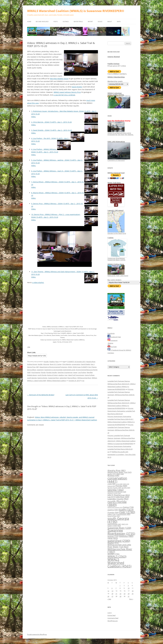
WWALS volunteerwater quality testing (116, 94)
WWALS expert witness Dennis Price (67, 92)
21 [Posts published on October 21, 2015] (116, 594)
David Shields (77, 87)
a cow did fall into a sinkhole (64, 95)
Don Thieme (92, 367)
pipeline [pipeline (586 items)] (113, 510)
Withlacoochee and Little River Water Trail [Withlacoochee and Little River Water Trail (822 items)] (119, 546)
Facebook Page (114, 337)
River (57, 362)
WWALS (94, 378)
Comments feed (113, 618)
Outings (66, 22)
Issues (100, 22)
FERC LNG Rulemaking (116, 142)
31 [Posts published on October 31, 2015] (129, 596)
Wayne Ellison (72, 378)
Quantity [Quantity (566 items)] (113, 512)
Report (90, 22)
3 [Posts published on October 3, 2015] (128, 585)
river (66, 375)
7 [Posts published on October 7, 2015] (116, 588)
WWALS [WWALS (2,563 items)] (117, 556)
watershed (63, 378)
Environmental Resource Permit (87, 370)
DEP (37, 367)
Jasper (75, 372)
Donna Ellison (32, 370)
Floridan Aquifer (52, 372)
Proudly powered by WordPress (37, 634)
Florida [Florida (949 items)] (121, 486)
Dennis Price (31, 367)
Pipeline (52, 362)
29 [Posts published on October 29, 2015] (120, 596)
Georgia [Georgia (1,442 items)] (116, 490)
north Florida (42, 375)
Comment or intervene (119, 160)
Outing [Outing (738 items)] (128, 507)
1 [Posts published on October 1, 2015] (120, 585)
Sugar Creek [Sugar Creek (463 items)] (114, 526)
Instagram (113, 340)
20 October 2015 (80, 362)
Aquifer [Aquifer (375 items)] (112, 474)
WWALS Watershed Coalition (56, 381)
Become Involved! (42, 22)
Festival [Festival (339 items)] (111, 486)
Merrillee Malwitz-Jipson (59, 79)
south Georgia (32, 378)
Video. (34, 117)
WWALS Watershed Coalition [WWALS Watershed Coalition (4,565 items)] (119, 563)
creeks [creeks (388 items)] (111, 484)
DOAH (70, 367)
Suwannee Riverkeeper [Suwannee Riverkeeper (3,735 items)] (121, 532)
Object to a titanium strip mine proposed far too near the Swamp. (121, 133)
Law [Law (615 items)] (111, 497)
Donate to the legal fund (117, 233)
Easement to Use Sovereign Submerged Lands (60, 370)
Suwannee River (53, 378)
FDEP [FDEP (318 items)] (126, 484)
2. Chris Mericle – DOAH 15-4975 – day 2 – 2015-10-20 (51, 122)
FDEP (29, 372)
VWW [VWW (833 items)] (113, 538)
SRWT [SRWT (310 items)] (125, 524)
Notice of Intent (52, 375)
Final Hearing (36, 372)
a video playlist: (38, 282)
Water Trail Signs (114, 183)
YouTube (112, 347)
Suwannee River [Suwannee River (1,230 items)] (119, 528)
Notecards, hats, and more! (118, 275)
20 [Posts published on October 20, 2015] (112, 594)
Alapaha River (91, 362)
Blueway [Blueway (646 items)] (113, 476)
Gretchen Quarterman (65, 372)
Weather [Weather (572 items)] (113, 543)
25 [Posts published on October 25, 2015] (133, 594)
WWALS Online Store (116, 264)
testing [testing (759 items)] (113, 536)
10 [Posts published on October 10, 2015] (129, 588)
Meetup (110, 343)
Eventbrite (111, 333)
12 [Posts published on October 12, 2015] (108, 591)
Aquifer (46, 362)
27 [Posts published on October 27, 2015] (112, 596)
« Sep (109, 599)
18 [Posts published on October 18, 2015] (133, 591)
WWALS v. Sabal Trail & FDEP (37, 381)
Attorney (46, 364)
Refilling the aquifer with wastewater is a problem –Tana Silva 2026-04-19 (122, 455)
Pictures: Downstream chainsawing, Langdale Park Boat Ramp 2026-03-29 (121, 411)
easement (40, 370)
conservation (76, 364)
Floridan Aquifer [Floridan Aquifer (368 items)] (114, 488)
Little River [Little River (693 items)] (122, 497)
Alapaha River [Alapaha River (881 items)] (117, 470)
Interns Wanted (114, 57)
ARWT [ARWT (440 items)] (120, 474)
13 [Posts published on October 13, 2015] (112, 591)
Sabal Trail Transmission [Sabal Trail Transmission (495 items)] (119, 514)
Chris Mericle (67, 364)
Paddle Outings (113, 64)
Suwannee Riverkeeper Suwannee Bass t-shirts (117, 258)
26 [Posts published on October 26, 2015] (108, 596)
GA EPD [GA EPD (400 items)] (126, 488)
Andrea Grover (32, 364)
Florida (43, 372)
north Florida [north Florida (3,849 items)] (117, 503)
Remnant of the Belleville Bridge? (41, 395)
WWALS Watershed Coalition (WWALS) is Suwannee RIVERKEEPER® (76, 11)
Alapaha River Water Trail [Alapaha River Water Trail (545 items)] (120, 472)
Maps (119, 22)
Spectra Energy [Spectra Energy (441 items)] (114, 524)
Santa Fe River (90, 375)
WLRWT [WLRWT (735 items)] (113, 554)
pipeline (61, 375)
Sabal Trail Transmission (76, 375)
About (110, 22)
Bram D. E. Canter (56, 364)
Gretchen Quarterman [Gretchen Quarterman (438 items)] (117, 492)
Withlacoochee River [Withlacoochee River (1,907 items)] (120, 550)
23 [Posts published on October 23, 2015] (125, 594)
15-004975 (70, 362)
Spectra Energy (42, 378)
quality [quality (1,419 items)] (126, 509)
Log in (110, 613)
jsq (83, 381)
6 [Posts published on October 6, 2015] (112, 588)
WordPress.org (113, 621)
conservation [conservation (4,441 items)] (117, 480)
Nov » (131, 599)
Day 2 (93, 364)
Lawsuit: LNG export (116, 210)
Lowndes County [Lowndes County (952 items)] (118, 499)
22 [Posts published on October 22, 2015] (120, 594)
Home (29, 22)
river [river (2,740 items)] (127, 512)
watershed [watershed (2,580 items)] (119, 541)
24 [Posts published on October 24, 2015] (129, 594)
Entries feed (111, 615)
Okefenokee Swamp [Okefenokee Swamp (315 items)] (115, 507)
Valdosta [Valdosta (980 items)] (126, 536)
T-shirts (110, 238)
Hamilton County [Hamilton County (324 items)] (114, 493)
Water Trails (78, 22)
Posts (56, 22)
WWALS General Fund (116, 173)
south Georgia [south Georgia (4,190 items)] (118, 520)
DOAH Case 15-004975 (80, 367)
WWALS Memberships (116, 77)
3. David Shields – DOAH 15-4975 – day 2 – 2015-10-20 (52, 130)
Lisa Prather (82, 372)
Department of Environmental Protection (53, 367)
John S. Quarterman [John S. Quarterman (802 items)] (119, 495)
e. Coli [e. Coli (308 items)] (119, 484)
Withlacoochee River (84, 378)
